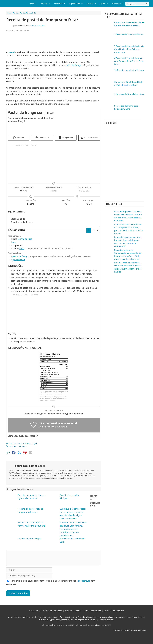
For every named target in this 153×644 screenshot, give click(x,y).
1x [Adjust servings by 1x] (89, 230)
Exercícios (61, 4)
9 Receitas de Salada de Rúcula (129, 34)
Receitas (46, 4)
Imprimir (18, 138)
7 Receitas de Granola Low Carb (129, 94)
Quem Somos (35, 611)
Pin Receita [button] (42, 138)
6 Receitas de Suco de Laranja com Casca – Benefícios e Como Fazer (129, 61)
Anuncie (68, 611)
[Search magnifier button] (147, 4)
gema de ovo (19, 260)
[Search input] (136, 4)
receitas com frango (18, 446)
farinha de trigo (25, 239)
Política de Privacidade (53, 611)
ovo (14, 242)
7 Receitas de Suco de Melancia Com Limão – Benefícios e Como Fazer (129, 49)
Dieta (34, 4)
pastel (12, 52)
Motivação (119, 4)
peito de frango (74, 65)
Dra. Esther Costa (38, 26)
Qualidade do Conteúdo (114, 611)
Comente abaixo (47, 427)
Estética (92, 4)
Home (10, 13)
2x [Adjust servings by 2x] (93, 230)
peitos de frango (20, 256)
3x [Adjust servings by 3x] (98, 230)
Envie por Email (89, 138)
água (22, 249)
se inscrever (84, 581)
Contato (78, 611)
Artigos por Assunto (93, 611)
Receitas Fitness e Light (28, 13)
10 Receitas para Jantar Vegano (129, 70)
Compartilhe (66, 138)
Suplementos (77, 4)
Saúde (105, 4)
